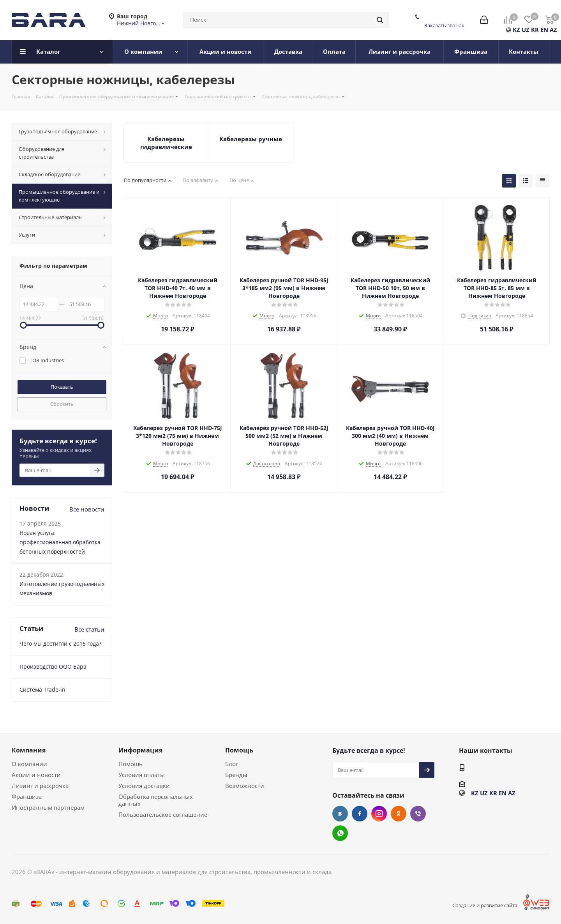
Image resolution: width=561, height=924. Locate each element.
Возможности (245, 786)
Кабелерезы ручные (251, 139)
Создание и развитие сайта (485, 905)
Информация (140, 750)
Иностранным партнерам (48, 807)
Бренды (236, 775)
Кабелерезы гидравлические (166, 143)
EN (544, 30)
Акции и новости (36, 775)
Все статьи (89, 629)
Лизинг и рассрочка (40, 786)
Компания (29, 750)
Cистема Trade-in (42, 689)
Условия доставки (144, 786)
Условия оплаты (142, 775)
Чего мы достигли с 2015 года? (60, 643)
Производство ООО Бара (53, 666)
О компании (29, 764)
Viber (418, 814)
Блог (232, 764)
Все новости (87, 509)
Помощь (131, 764)
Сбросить (62, 404)
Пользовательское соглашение (163, 814)
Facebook (360, 814)
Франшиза (27, 797)
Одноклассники (399, 814)
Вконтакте (340, 814)
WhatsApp (340, 833)
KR (535, 30)
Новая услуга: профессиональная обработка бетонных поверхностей (60, 542)
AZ (553, 30)
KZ (516, 30)
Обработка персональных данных (156, 800)
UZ (526, 30)
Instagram (379, 814)
